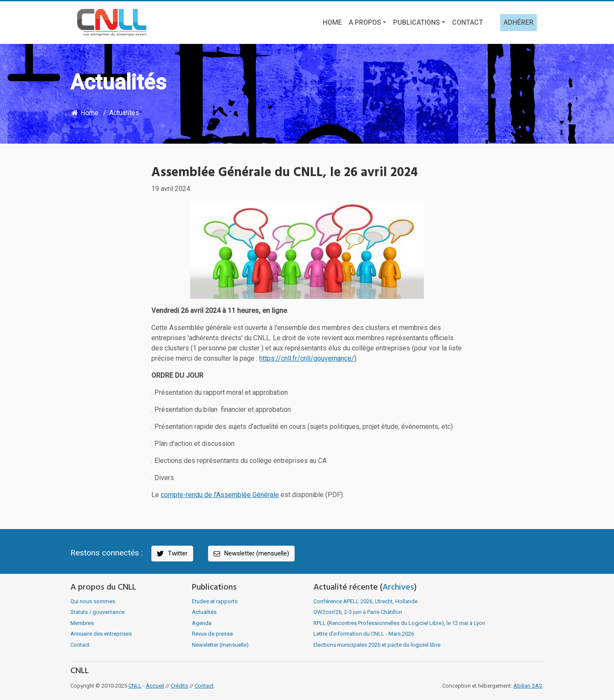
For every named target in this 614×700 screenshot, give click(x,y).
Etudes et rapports (215, 601)
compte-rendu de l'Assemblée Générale (220, 495)
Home (332, 22)
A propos (365, 22)
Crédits (179, 686)
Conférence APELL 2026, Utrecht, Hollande (365, 601)
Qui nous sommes (93, 601)
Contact (468, 22)
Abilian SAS (528, 686)
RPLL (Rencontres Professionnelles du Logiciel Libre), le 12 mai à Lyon (399, 623)
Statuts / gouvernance (97, 612)
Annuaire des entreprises (101, 634)
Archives (398, 587)
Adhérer (518, 22)
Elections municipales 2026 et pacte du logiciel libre (377, 645)
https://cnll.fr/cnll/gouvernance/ (307, 358)
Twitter (172, 554)
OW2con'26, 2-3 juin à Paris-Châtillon (358, 612)
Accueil (155, 686)
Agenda (202, 623)
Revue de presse (212, 634)
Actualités (124, 113)
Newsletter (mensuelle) (251, 554)
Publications (417, 22)
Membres (82, 623)
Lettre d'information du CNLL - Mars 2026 (364, 634)
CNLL (135, 686)
